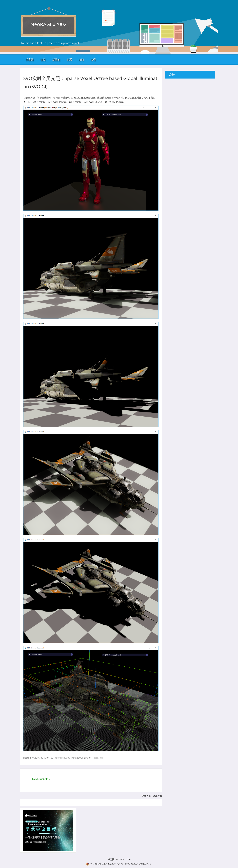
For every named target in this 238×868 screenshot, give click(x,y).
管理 (93, 60)
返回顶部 (157, 796)
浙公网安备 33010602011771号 (105, 864)
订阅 (81, 60)
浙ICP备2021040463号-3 (138, 864)
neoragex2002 (62, 758)
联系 (69, 60)
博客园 (30, 60)
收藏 (96, 758)
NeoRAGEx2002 (49, 24)
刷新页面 (146, 796)
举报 (102, 758)
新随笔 (56, 60)
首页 (43, 60)
